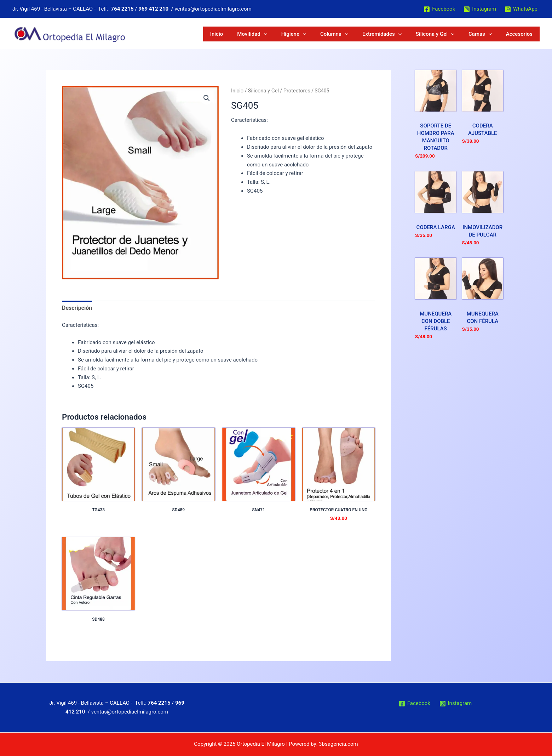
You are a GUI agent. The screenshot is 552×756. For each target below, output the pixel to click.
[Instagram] (480, 9)
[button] (207, 98)
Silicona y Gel (460, 34)
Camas (495, 34)
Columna (379, 34)
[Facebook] (439, 9)
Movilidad (316, 34)
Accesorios (524, 34)
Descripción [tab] (76, 307)
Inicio (291, 34)
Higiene (348, 34)
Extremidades (417, 34)
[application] (328, 34)
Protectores (293, 90)
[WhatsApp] (521, 9)
